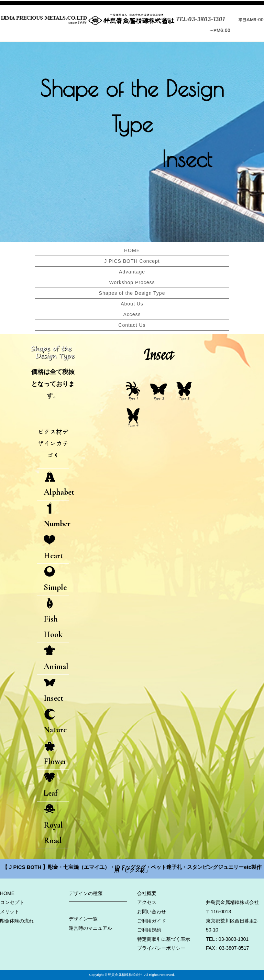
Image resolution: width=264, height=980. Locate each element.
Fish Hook (53, 619)
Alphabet (56, 484)
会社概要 (147, 893)
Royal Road (53, 825)
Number (56, 516)
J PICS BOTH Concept (132, 261)
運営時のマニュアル (90, 928)
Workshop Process (132, 282)
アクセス (147, 903)
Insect (54, 690)
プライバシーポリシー (161, 948)
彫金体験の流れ (17, 921)
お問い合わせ (152, 912)
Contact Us (132, 325)
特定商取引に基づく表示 (164, 939)
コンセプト (12, 903)
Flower (55, 754)
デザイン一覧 (83, 919)
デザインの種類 (86, 893)
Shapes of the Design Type (132, 293)
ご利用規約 (149, 930)
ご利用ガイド (152, 921)
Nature (55, 722)
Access (132, 314)
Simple (55, 579)
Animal (56, 659)
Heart (53, 548)
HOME (132, 250)
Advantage (132, 272)
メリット (10, 912)
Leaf (51, 785)
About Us (132, 304)
